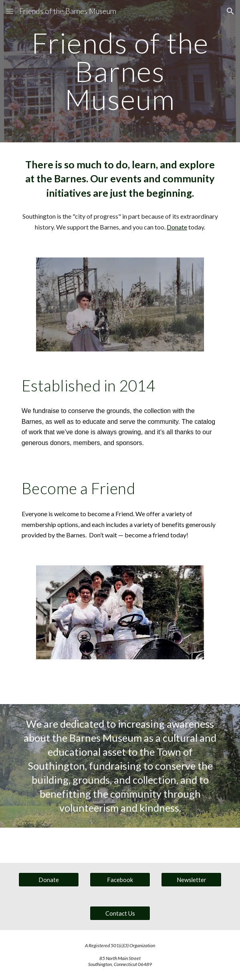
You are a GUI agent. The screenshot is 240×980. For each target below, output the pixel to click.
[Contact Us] (120, 913)
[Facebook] (120, 880)
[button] (10, 11)
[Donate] (49, 880)
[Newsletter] (191, 880)
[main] (120, 71)
